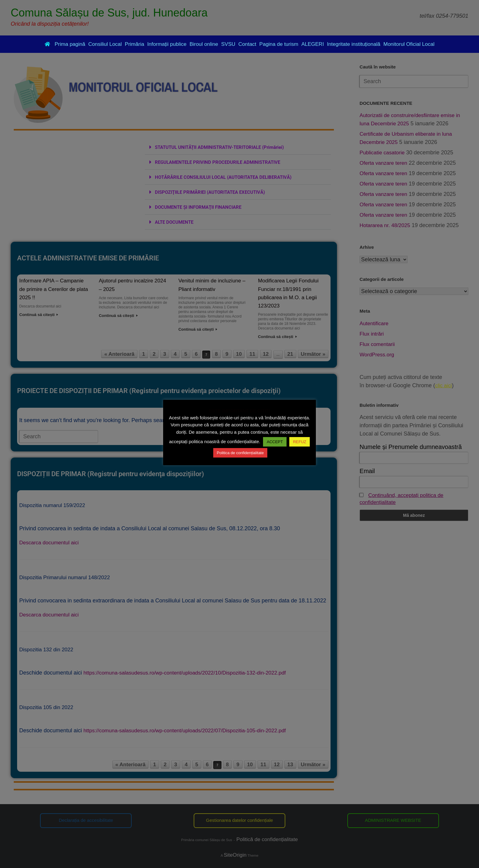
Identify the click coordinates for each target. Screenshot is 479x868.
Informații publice (167, 44)
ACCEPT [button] (275, 442)
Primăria (135, 44)
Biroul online (204, 44)
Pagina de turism (279, 44)
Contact (247, 44)
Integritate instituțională (354, 44)
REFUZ (300, 442)
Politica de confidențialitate (240, 453)
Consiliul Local (105, 44)
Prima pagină (65, 44)
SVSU (228, 44)
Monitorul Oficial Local (409, 44)
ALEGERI (313, 44)
